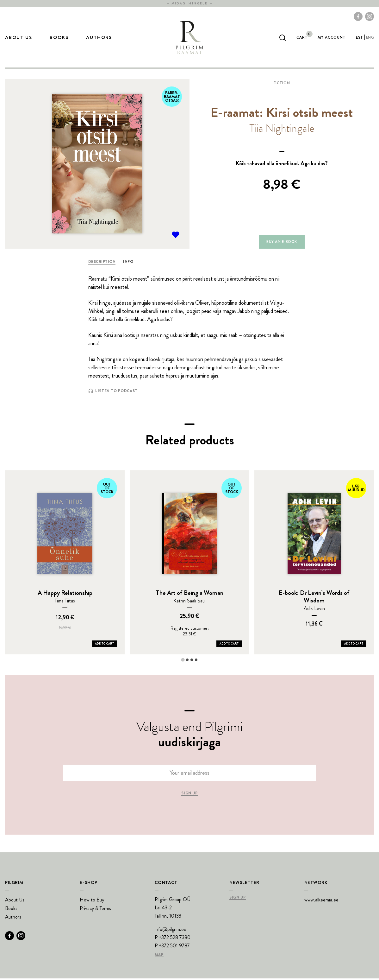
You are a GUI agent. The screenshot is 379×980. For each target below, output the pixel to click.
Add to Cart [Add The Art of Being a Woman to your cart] (229, 645)
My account (332, 38)
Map (159, 957)
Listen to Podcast (113, 392)
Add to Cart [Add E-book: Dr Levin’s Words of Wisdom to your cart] (354, 645)
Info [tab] (128, 263)
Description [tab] (102, 263)
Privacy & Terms (95, 910)
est (359, 38)
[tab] (183, 661)
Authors (99, 38)
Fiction (282, 85)
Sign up (189, 795)
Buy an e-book (282, 243)
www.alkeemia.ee (321, 901)
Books (59, 38)
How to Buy (92, 901)
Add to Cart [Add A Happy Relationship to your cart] (104, 645)
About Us (19, 38)
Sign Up (237, 899)
